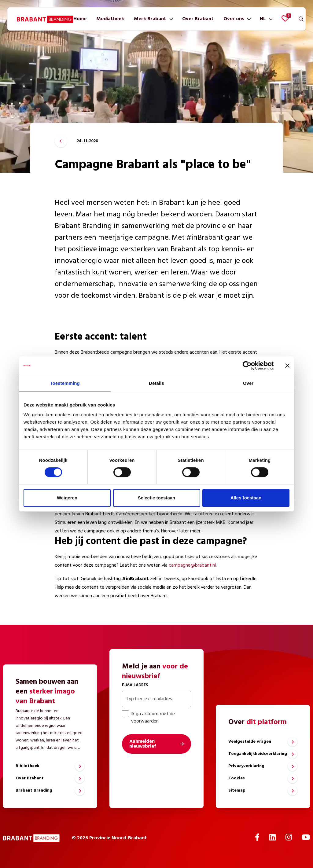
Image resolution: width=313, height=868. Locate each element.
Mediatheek (110, 19)
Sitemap (237, 791)
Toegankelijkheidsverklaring (258, 754)
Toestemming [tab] (65, 383)
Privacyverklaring (246, 766)
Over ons (234, 19)
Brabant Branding (34, 791)
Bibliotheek (28, 766)
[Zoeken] (301, 19)
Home (80, 19)
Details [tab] (156, 383)
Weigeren (67, 498)
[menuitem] (80, 19)
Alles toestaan (246, 498)
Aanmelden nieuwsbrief (143, 744)
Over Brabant (198, 19)
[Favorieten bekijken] (285, 18)
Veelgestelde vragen (250, 742)
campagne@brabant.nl (192, 565)
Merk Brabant (150, 19)
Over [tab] (248, 383)
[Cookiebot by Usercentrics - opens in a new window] (247, 366)
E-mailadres (135, 685)
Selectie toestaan (157, 498)
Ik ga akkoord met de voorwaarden (148, 718)
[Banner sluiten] (287, 366)
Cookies (237, 778)
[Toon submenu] (170, 19)
